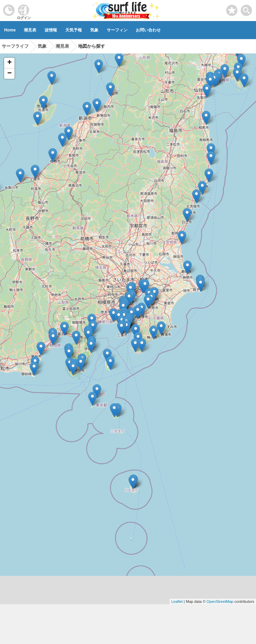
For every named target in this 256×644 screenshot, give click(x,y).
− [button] (10, 74)
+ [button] (10, 63)
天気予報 (74, 30)
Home (10, 30)
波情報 (51, 30)
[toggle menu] (246, 8)
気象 (94, 30)
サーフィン (117, 30)
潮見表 (30, 30)
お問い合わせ (148, 30)
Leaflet (177, 601)
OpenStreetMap (220, 601)
